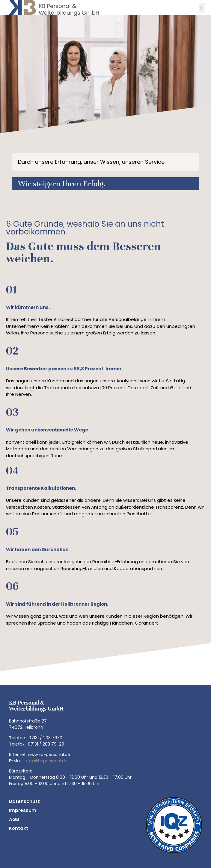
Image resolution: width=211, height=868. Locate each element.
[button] (202, 8)
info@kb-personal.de (46, 761)
